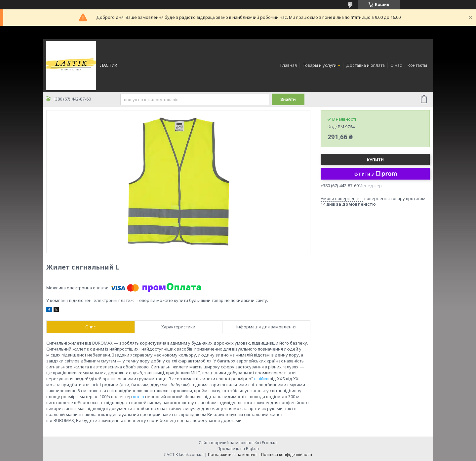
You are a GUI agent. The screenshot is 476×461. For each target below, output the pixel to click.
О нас (396, 65)
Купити (375, 160)
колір (139, 397)
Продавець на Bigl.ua (238, 449)
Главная (289, 65)
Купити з (375, 174)
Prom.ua (270, 443)
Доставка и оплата (365, 65)
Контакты (417, 65)
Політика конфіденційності (287, 455)
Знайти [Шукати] (288, 99)
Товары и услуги (319, 65)
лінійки (261, 379)
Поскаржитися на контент (232, 455)
